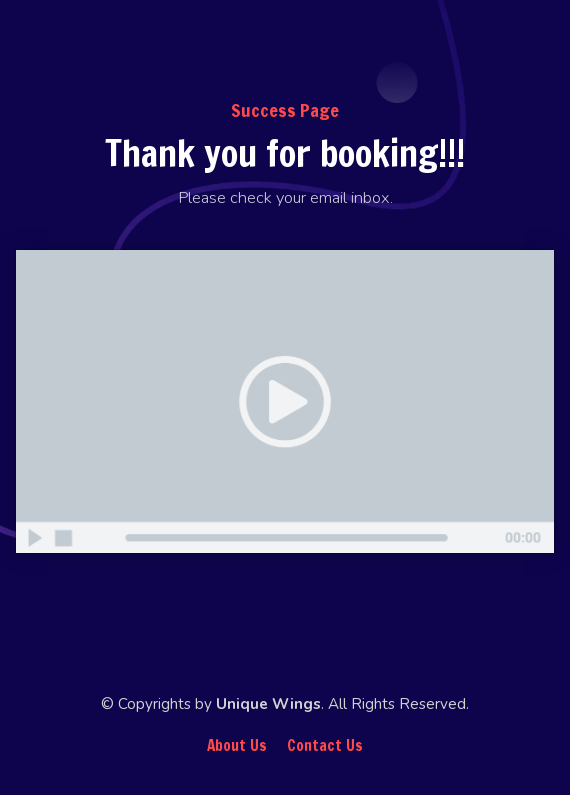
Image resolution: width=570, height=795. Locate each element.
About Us (237, 746)
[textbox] (285, 197)
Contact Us (325, 746)
